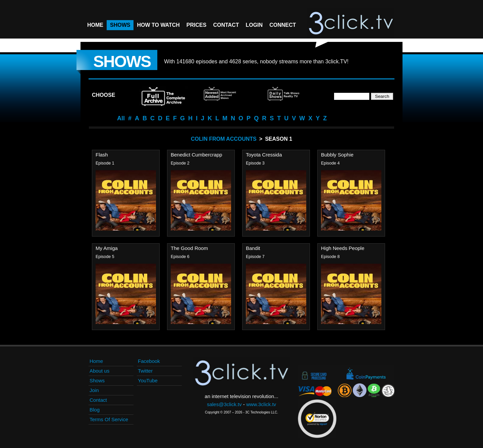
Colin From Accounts (224, 139)
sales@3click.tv (224, 404)
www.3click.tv (261, 404)
